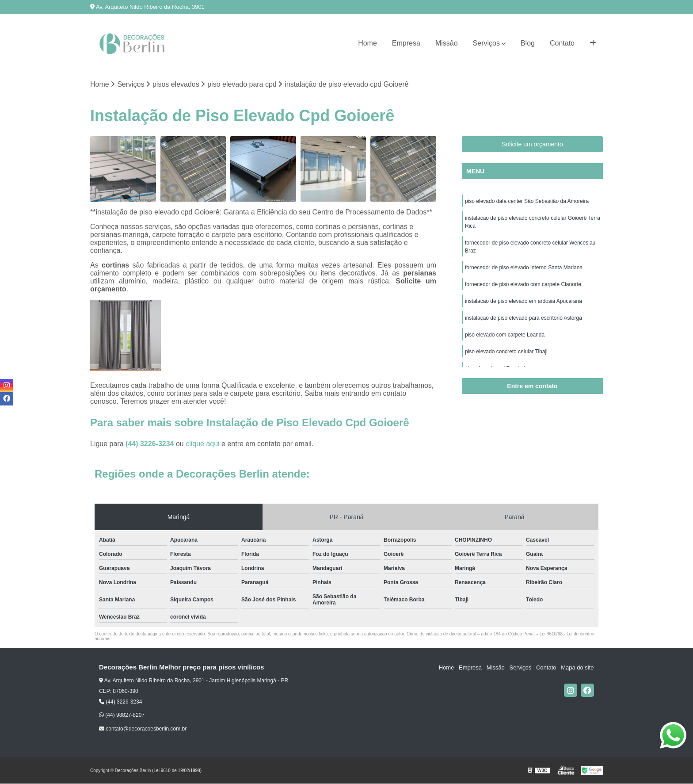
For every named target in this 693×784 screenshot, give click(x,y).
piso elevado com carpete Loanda (505, 335)
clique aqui (203, 444)
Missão (447, 43)
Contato (562, 43)
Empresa (406, 43)
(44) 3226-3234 (151, 444)
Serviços (486, 43)
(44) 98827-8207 (122, 715)
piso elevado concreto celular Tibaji (506, 352)
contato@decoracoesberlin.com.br (143, 729)
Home (367, 43)
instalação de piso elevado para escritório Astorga (524, 318)
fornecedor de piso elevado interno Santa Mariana (524, 268)
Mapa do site (577, 667)
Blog (528, 43)
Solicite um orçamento (532, 144)
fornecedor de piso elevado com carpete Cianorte (523, 284)
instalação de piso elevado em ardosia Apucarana (524, 301)
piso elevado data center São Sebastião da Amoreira (527, 201)
